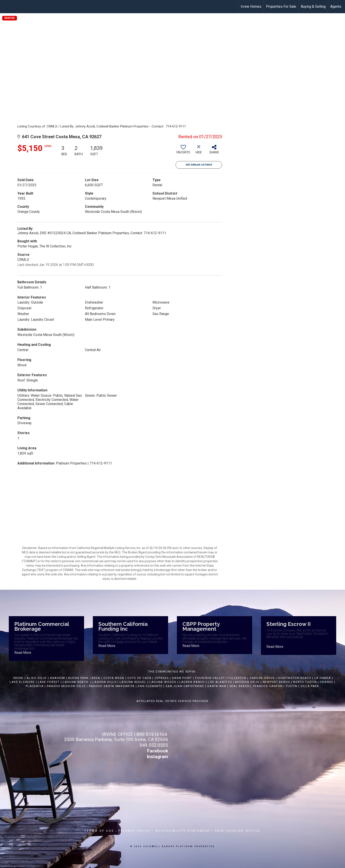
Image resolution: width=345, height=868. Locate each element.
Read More (23, 653)
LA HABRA (323, 678)
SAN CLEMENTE (150, 686)
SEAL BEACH (240, 686)
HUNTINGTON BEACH (295, 678)
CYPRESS (162, 678)
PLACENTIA (35, 686)
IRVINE (18, 678)
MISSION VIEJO (247, 682)
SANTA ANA (217, 686)
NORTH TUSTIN (305, 682)
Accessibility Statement (183, 831)
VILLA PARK (310, 686)
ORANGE (326, 682)
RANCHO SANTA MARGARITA (112, 686)
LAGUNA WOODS (163, 682)
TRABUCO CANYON (268, 686)
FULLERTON (237, 678)
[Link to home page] (6, 7)
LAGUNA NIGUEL (133, 682)
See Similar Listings (199, 165)
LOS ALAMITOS (220, 682)
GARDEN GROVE (262, 678)
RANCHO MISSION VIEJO (66, 686)
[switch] (183, 151)
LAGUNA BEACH (75, 682)
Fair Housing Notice (238, 831)
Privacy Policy (135, 831)
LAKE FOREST (49, 682)
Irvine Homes (251, 6)
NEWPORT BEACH (276, 682)
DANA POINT (182, 678)
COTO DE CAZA (139, 678)
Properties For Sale (281, 6)
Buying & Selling (313, 6)
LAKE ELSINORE (22, 682)
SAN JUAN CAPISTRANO (185, 686)
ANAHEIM (58, 678)
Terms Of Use (99, 831)
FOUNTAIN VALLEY (210, 678)
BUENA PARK (78, 678)
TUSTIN (292, 686)
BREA (96, 678)
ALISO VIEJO (37, 678)
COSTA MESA (114, 678)
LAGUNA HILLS (104, 682)
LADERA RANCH (192, 682)
